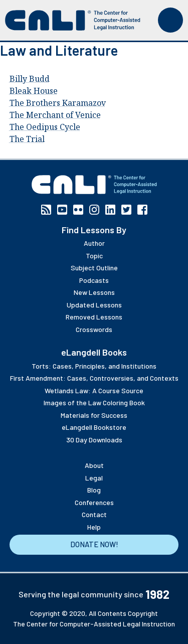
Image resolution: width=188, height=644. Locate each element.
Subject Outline (94, 268)
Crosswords (94, 329)
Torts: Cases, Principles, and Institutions (94, 366)
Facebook (142, 210)
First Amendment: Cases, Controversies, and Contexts (94, 378)
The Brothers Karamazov (58, 103)
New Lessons (94, 292)
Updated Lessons (94, 305)
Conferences (94, 502)
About (94, 465)
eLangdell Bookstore (94, 427)
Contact (94, 514)
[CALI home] (73, 20)
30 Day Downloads (94, 440)
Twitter (126, 210)
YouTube (62, 210)
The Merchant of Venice (55, 115)
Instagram (94, 210)
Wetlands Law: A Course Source (94, 390)
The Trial (27, 139)
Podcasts (94, 280)
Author (94, 243)
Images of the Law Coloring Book (94, 402)
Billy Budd (30, 79)
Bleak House (34, 91)
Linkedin (110, 210)
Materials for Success (94, 415)
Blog (94, 490)
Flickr (78, 210)
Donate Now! (94, 544)
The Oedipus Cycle (45, 127)
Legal (94, 478)
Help (94, 527)
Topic (94, 256)
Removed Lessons (94, 317)
